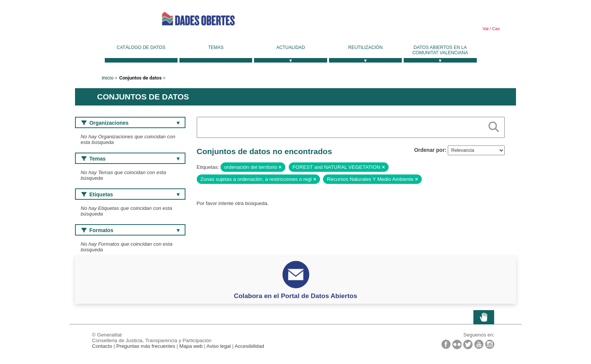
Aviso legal (219, 346)
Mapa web (191, 346)
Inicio (108, 78)
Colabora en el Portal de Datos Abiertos (295, 296)
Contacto (102, 346)
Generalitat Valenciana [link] (109, 19)
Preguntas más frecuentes (146, 346)
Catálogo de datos (141, 47)
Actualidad (291, 47)
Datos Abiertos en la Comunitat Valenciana (440, 50)
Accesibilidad (249, 346)
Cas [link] (495, 29)
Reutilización (365, 47)
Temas (216, 47)
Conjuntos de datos (140, 78)
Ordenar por (429, 150)
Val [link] (485, 29)
